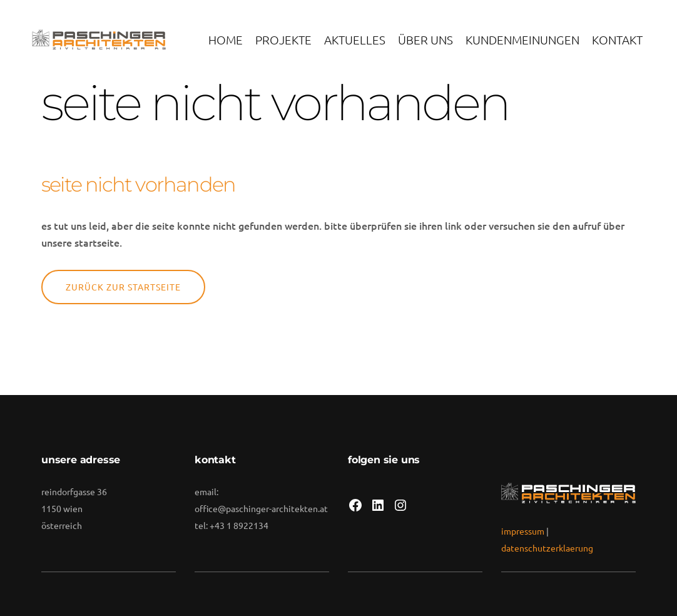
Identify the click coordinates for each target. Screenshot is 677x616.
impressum (523, 531)
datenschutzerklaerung (547, 548)
